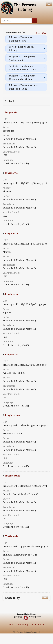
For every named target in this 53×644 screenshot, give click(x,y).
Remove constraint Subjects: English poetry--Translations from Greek (44, 68)
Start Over (42, 33)
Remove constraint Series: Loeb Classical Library (44, 49)
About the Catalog (19, 625)
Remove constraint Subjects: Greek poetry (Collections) (44, 58)
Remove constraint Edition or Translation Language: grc (44, 39)
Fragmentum (13, 415)
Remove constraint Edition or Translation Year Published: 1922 (44, 87)
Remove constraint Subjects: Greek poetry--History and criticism (44, 77)
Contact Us (38, 625)
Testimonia (12, 536)
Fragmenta (11, 112)
